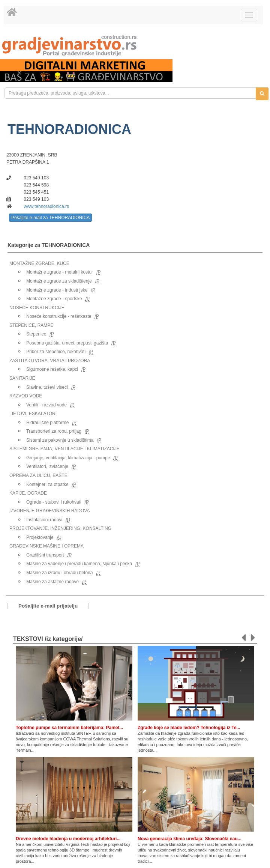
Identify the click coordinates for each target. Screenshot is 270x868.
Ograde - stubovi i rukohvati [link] (54, 502)
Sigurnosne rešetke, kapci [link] (52, 369)
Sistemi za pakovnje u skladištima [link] (60, 440)
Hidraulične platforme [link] (47, 423)
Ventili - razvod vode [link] (46, 405)
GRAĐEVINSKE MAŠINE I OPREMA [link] (46, 546)
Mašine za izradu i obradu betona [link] (59, 573)
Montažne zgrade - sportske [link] (54, 299)
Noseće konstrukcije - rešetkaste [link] (59, 316)
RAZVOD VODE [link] (26, 396)
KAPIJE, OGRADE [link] (28, 493)
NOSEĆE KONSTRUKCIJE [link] (37, 308)
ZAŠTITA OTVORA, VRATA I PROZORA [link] (50, 361)
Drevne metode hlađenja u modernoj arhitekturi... (68, 839)
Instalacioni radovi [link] (44, 520)
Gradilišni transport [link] (45, 555)
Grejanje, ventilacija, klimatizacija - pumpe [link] (68, 458)
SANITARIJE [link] (22, 378)
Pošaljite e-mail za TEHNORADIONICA (50, 218)
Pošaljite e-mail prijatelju (48, 606)
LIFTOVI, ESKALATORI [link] (33, 414)
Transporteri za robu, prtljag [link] (54, 431)
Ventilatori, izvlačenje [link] (47, 466)
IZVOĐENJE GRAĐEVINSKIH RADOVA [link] (49, 511)
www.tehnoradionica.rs (46, 206)
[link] (135, 46)
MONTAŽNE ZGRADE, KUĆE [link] (39, 263)
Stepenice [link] (36, 334)
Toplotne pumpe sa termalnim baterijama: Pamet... (70, 728)
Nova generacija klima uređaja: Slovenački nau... (190, 839)
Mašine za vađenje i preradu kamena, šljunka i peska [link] (79, 564)
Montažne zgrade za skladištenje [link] (59, 281)
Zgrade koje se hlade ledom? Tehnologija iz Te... (189, 728)
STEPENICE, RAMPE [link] (31, 325)
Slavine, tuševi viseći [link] (47, 387)
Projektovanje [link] (40, 537)
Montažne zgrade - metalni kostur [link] (60, 272)
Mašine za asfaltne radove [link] (52, 582)
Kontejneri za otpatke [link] (47, 484)
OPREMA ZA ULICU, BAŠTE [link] (38, 475)
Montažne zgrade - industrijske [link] (57, 290)
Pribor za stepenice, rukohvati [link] (56, 352)
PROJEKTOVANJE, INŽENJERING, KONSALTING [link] (60, 528)
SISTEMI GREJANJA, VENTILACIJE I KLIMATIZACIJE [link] (64, 449)
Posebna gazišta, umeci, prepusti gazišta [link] (67, 343)
